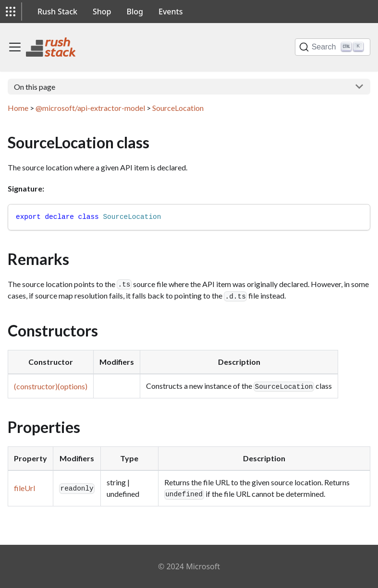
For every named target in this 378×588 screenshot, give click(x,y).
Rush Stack (57, 12)
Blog (135, 12)
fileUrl (24, 488)
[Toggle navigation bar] (15, 47)
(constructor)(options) (51, 386)
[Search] (333, 47)
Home (18, 108)
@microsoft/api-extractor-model (90, 108)
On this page (35, 87)
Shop (102, 12)
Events (171, 12)
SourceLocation (178, 108)
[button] (11, 12)
